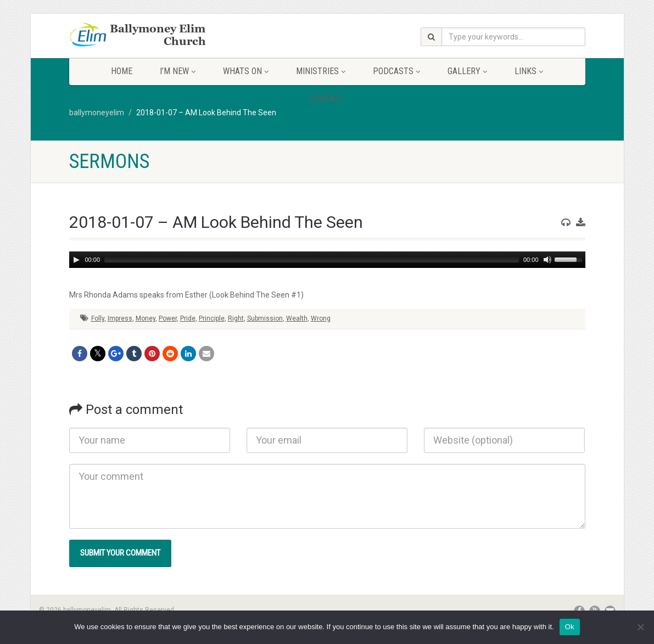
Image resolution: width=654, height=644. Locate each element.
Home (122, 71)
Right (236, 318)
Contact (327, 99)
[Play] (76, 260)
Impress (120, 318)
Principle (212, 318)
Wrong (321, 318)
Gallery (467, 71)
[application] (327, 260)
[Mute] (547, 260)
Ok (570, 627)
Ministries (321, 71)
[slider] (312, 260)
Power (168, 318)
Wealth (297, 318)
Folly (98, 318)
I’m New (178, 71)
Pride (188, 318)
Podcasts (396, 71)
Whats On (246, 71)
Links (529, 71)
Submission (265, 318)
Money (146, 318)
